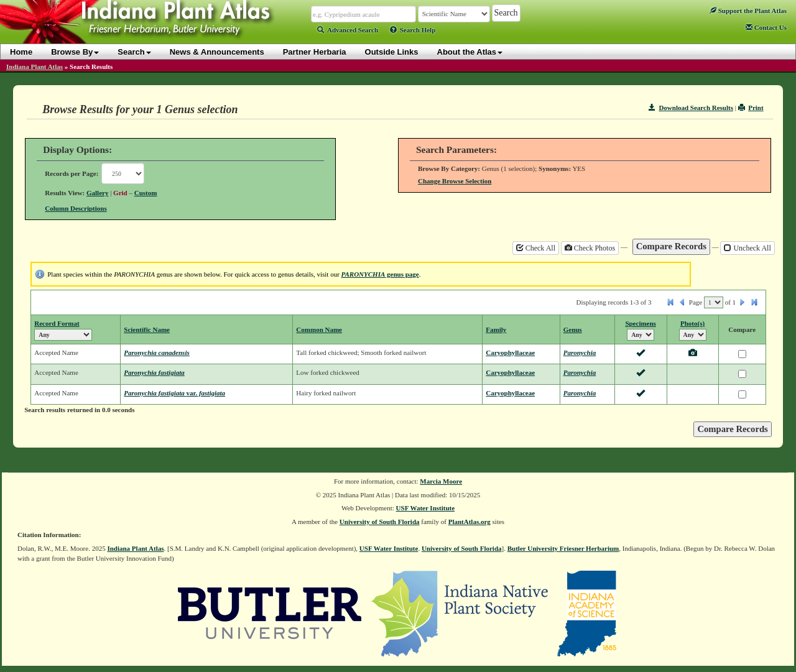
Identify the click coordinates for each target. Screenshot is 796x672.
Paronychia (580, 352)
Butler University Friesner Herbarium (563, 548)
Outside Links (392, 52)
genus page (380, 274)
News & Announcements (217, 52)
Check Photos (590, 248)
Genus (573, 329)
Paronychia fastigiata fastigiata (174, 393)
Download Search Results (691, 108)
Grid (120, 193)
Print (751, 108)
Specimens (641, 323)
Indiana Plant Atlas (35, 67)
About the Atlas (470, 52)
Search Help (413, 30)
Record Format (57, 323)
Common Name (319, 329)
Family (496, 329)
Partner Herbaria (315, 52)
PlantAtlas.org (470, 522)
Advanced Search (348, 30)
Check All (536, 248)
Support (748, 11)
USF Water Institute (426, 508)
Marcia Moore (441, 481)
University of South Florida (380, 522)
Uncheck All (747, 248)
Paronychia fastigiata (154, 372)
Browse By (75, 52)
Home (21, 52)
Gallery (97, 193)
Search (134, 52)
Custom (146, 193)
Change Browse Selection (455, 181)
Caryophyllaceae (510, 352)
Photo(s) (692, 323)
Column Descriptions (76, 208)
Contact (766, 27)
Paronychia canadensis (156, 352)
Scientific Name (147, 329)
